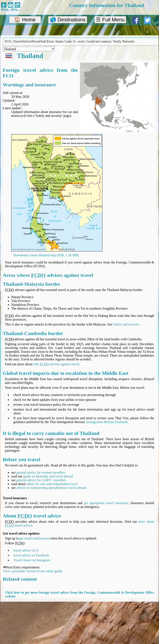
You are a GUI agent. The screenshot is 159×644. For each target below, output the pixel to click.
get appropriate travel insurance (106, 503)
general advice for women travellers (41, 472)
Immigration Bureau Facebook (107, 422)
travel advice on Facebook (31, 555)
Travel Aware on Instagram (32, 560)
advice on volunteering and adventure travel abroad (51, 488)
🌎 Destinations (68, 20)
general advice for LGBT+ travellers (41, 480)
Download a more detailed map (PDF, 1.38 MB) (46, 255)
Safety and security (126, 324)
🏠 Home (25, 20)
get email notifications (34, 538)
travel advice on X (26, 550)
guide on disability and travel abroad (48, 476)
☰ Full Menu (110, 20)
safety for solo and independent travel (52, 484)
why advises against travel (56, 364)
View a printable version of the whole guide (32, 571)
